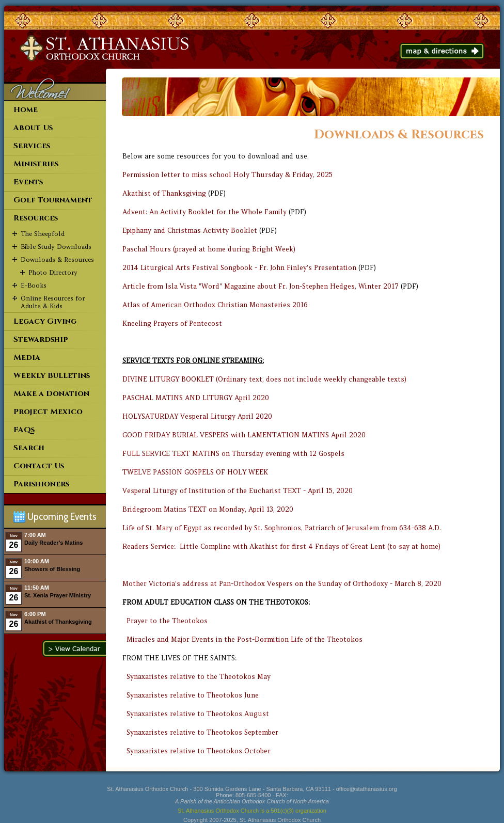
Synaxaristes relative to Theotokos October (199, 751)
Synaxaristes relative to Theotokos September (202, 732)
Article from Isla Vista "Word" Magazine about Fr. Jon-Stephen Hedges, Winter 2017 (261, 286)
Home (26, 110)
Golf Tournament (53, 200)
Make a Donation (51, 394)
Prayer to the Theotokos (167, 621)
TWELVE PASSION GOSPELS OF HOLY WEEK (195, 472)
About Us (33, 128)
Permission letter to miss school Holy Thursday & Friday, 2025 (227, 175)
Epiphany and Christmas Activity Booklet (190, 231)
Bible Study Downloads (56, 247)
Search (29, 448)
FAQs (24, 430)
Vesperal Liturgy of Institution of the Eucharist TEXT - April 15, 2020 (238, 491)
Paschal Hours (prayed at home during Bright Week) (209, 249)
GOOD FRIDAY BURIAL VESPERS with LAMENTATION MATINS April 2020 (244, 435)
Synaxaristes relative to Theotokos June (193, 695)
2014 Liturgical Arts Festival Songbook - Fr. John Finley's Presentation (239, 268)
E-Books (34, 285)
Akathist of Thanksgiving (164, 193)
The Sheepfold (43, 234)
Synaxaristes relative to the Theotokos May (199, 677)
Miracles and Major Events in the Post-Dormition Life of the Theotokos (245, 639)
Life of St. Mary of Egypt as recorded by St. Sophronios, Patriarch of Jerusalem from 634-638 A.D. (282, 528)
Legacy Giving (45, 321)
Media (27, 358)
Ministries (36, 164)
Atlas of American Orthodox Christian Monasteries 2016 (215, 305)
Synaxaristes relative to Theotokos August (198, 714)
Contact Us (39, 466)
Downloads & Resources (57, 259)
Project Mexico (48, 412)
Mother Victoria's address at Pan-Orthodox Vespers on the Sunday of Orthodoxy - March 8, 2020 (282, 584)
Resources (36, 218)
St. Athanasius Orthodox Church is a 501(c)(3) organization (252, 811)
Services (32, 146)
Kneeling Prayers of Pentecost (172, 323)
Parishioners (41, 484)
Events (28, 182)
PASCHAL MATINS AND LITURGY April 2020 (196, 398)
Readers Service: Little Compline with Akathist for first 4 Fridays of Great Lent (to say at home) (281, 547)
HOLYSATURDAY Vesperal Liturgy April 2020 (197, 416)
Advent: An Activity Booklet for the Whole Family (204, 212)
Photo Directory (53, 272)
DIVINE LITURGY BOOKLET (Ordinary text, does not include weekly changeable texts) (264, 379)
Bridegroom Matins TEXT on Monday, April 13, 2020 (208, 509)
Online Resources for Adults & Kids (53, 302)
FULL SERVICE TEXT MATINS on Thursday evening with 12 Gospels (233, 454)
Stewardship (41, 339)
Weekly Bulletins (52, 376)
